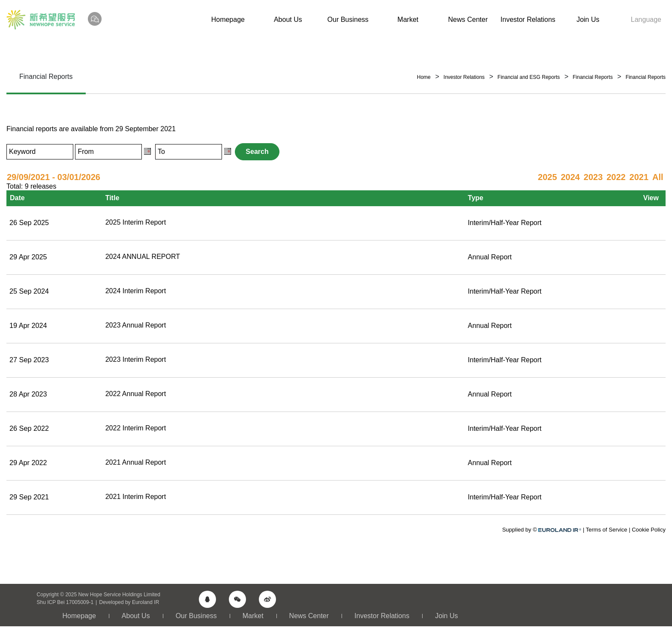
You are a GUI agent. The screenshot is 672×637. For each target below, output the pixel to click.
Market (408, 20)
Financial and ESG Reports (529, 77)
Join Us (588, 20)
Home (424, 77)
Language (646, 20)
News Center (468, 20)
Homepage (228, 20)
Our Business (348, 20)
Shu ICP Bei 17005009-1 (65, 600)
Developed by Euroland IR (129, 600)
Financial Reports (592, 77)
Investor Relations (528, 20)
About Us (288, 20)
